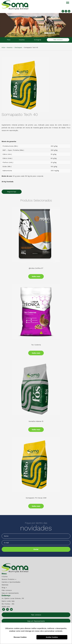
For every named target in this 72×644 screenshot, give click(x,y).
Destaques (18, 47)
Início (3, 47)
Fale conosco (58, 40)
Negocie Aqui (12, 192)
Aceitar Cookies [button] (52, 637)
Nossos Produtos (9, 579)
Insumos (22, 40)
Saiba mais (36, 276)
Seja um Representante (36, 621)
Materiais (5, 585)
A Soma (5, 576)
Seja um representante (10, 593)
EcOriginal (38, 40)
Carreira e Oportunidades (11, 582)
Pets (9, 40)
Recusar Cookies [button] (20, 637)
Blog (4, 588)
